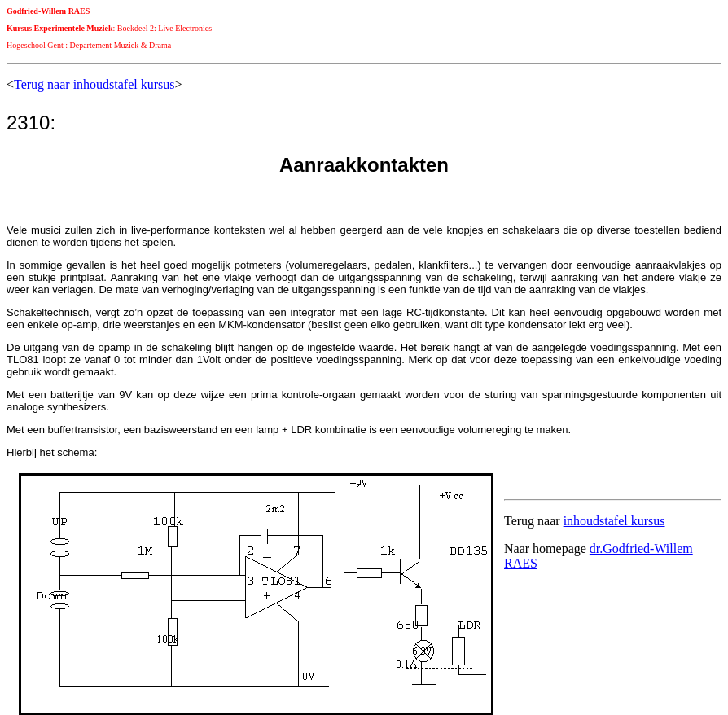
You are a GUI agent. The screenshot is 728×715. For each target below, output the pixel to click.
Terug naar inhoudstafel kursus (94, 84)
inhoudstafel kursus (614, 521)
